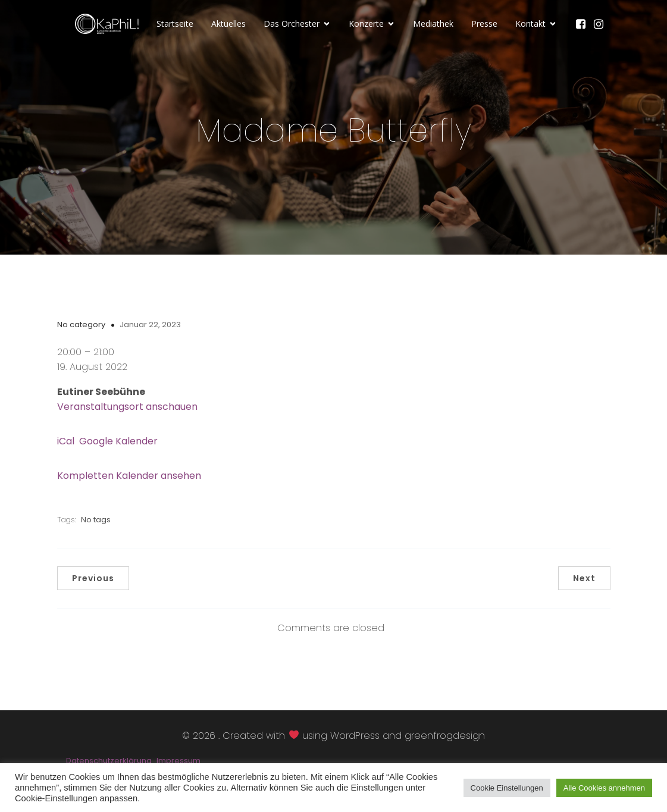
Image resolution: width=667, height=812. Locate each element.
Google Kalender (118, 442)
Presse (484, 24)
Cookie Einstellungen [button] (507, 788)
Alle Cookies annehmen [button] (604, 788)
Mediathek (433, 24)
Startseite (175, 24)
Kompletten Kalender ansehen (129, 476)
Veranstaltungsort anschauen (127, 407)
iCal (66, 442)
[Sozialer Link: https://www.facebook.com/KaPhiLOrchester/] (584, 24)
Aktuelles (228, 24)
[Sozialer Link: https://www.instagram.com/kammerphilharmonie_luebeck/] (602, 24)
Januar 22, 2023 (150, 325)
